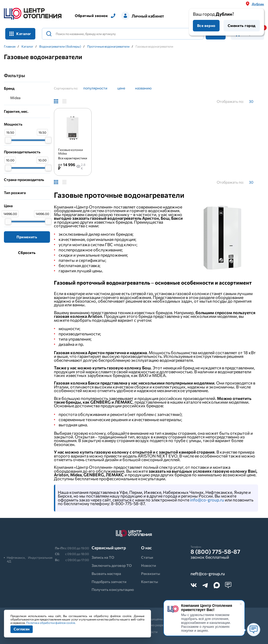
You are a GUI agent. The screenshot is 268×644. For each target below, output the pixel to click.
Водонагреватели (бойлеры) (60, 46)
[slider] (8, 140)
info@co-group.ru (207, 500)
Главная (10, 46)
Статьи (147, 557)
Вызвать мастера (106, 574)
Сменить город (242, 26)
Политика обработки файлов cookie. (51, 623)
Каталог (20, 34)
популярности (95, 88)
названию (143, 88)
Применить (27, 237)
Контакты (150, 582)
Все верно (206, 26)
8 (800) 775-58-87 (215, 552)
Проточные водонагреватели (108, 46)
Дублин (258, 4)
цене (121, 88)
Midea (15, 98)
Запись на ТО (103, 557)
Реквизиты (151, 574)
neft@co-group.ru (208, 574)
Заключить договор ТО (112, 565)
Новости (149, 565)
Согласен (22, 629)
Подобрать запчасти (109, 582)
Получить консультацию (113, 589)
